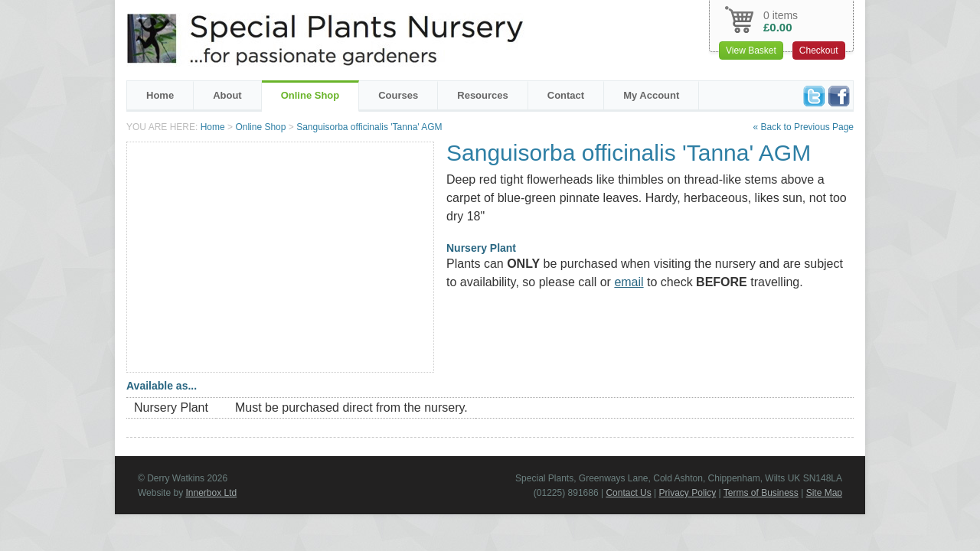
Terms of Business (761, 493)
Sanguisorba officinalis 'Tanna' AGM (369, 127)
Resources (482, 95)
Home (160, 95)
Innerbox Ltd (211, 493)
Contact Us (628, 493)
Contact (566, 95)
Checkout (819, 51)
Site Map (824, 493)
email (629, 282)
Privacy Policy (688, 493)
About (227, 95)
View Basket (751, 51)
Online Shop (310, 95)
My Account (651, 95)
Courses (398, 95)
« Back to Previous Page (804, 127)
